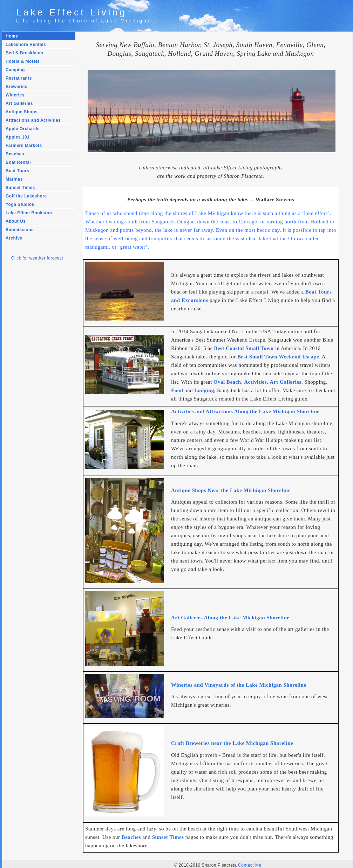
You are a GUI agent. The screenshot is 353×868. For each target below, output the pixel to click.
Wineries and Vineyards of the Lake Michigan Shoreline (239, 684)
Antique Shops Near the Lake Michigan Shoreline (231, 490)
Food (177, 390)
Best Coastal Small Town (244, 348)
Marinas (14, 179)
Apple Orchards (23, 129)
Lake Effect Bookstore (30, 213)
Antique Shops (22, 112)
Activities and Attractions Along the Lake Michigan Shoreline (245, 411)
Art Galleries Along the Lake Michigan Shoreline (230, 617)
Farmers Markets (24, 146)
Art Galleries (19, 103)
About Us (16, 221)
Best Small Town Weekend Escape (278, 357)
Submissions (20, 230)
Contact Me (250, 863)
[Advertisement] (34, 384)
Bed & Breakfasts (24, 53)
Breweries (16, 87)
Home (12, 36)
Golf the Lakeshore (26, 196)
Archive (14, 238)
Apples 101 (18, 137)
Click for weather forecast (37, 258)
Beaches (15, 154)
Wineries (15, 95)
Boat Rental (18, 162)
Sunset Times (20, 188)
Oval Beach (227, 382)
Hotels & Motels (23, 61)
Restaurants (19, 78)
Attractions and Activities (33, 120)
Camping (15, 70)
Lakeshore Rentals (26, 45)
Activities (255, 382)
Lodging (204, 390)
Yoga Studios (20, 204)
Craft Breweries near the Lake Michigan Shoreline (232, 742)
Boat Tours (17, 171)
